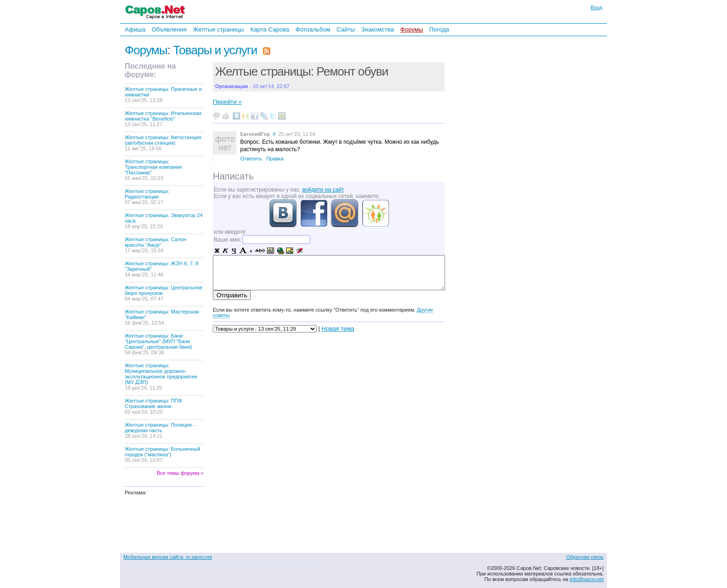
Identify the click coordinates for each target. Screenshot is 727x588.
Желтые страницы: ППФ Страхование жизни (153, 406)
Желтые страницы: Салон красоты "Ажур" (156, 245)
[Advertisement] (510, 162)
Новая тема (338, 329)
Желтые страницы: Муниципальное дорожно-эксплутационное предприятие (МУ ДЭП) (161, 377)
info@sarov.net (587, 579)
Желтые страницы (219, 29)
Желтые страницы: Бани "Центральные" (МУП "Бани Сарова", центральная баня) (158, 344)
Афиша (135, 29)
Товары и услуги (215, 50)
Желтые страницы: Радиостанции (147, 197)
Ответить (251, 159)
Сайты (346, 29)
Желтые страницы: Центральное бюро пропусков (164, 293)
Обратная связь (585, 557)
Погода (439, 29)
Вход (596, 7)
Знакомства (378, 29)
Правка (275, 159)
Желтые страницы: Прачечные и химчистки (163, 95)
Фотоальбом (313, 29)
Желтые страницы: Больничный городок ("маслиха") (163, 454)
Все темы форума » (180, 473)
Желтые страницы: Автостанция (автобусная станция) (163, 143)
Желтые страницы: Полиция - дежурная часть (160, 430)
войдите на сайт (323, 190)
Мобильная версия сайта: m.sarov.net (168, 557)
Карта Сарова (270, 29)
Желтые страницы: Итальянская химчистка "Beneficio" (163, 119)
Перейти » (227, 102)
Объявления (169, 29)
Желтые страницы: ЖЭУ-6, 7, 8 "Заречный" (162, 269)
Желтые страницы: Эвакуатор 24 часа (164, 221)
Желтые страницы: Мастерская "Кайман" (162, 317)
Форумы (411, 29)
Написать (233, 176)
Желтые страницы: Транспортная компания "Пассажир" (153, 170)
